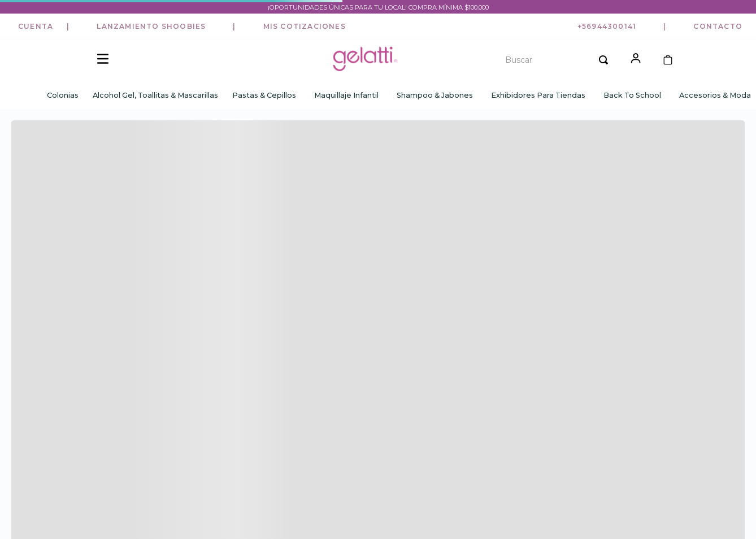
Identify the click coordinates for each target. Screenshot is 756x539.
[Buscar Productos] (603, 60)
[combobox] (553, 60)
